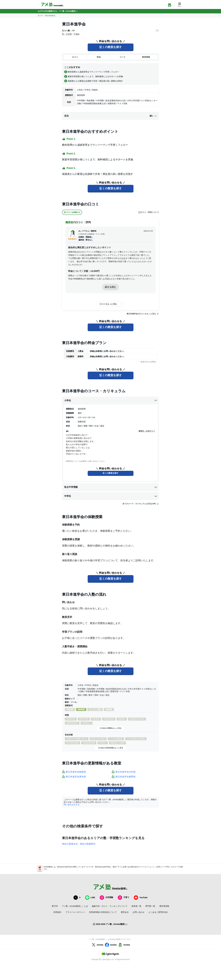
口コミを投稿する (72, 212)
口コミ (75, 57)
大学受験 (106, 898)
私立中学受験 (111, 487)
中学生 (111, 496)
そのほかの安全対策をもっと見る (111, 748)
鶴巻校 (69, 222)
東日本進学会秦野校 (125, 777)
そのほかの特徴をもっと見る (111, 728)
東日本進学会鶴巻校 (76, 772)
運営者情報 (164, 906)
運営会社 (125, 912)
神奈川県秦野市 (88, 844)
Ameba (97, 945)
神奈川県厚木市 (70, 844)
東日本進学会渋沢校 (125, 772)
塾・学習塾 (67, 34)
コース (122, 57)
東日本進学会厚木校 (76, 777)
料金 (99, 57)
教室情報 (146, 57)
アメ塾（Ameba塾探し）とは (75, 906)
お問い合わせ (139, 912)
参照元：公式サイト (147, 431)
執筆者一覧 (136, 906)
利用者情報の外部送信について (103, 912)
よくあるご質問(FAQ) (158, 912)
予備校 (77, 34)
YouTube (141, 898)
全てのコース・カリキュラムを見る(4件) (141, 504)
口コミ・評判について (149, 212)
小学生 (111, 401)
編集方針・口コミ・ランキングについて (110, 906)
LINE (90, 898)
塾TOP (40, 16)
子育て (123, 898)
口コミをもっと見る (108, 304)
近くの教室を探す (111, 47)
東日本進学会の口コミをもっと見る (143, 314)
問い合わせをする (72, 805)
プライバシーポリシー (75, 912)
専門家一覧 (150, 906)
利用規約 (57, 912)
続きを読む (111, 287)
